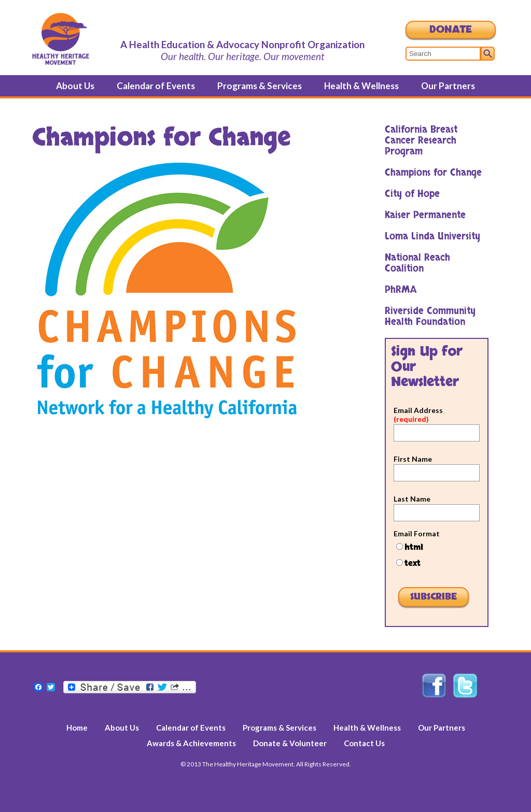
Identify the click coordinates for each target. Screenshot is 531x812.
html (414, 547)
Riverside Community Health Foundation (430, 317)
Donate (451, 30)
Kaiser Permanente (425, 215)
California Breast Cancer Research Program (421, 141)
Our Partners (448, 86)
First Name (413, 459)
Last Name (412, 499)
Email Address (418, 415)
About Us (75, 86)
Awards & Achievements (191, 743)
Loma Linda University (432, 237)
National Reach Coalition (417, 263)
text (413, 564)
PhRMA (401, 290)
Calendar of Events (156, 86)
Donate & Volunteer (290, 743)
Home (77, 728)
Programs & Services (260, 86)
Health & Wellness (361, 86)
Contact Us (364, 743)
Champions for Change (433, 173)
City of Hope (412, 194)
